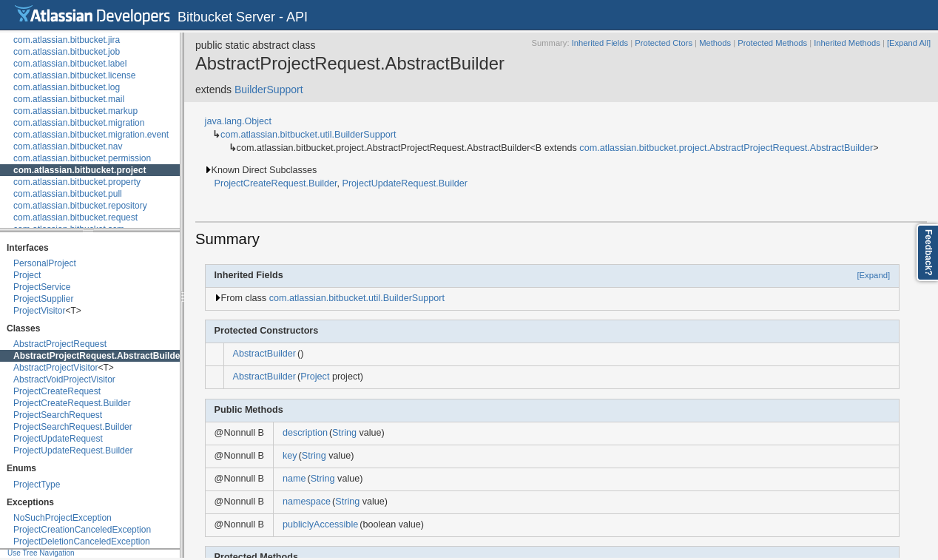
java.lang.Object (238, 121)
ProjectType (37, 485)
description (305, 433)
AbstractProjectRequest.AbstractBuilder (98, 356)
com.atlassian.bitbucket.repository (80, 206)
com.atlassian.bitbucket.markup (75, 111)
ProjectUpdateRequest (58, 439)
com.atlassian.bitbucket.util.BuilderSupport (308, 135)
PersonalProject (45, 263)
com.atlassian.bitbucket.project (80, 170)
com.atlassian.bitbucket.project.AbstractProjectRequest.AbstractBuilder (726, 148)
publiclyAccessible (320, 524)
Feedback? (928, 253)
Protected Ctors (664, 43)
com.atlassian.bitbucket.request (75, 217)
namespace (307, 502)
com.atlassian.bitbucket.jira (67, 40)
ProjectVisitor (39, 311)
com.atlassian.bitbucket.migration (79, 123)
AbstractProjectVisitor (56, 368)
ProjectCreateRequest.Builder (72, 403)
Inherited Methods (847, 43)
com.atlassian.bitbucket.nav (68, 146)
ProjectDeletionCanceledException (82, 542)
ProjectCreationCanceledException (82, 530)
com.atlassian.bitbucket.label (70, 64)
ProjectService (42, 287)
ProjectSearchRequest (58, 415)
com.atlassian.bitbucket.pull (68, 194)
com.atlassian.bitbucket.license (74, 75)
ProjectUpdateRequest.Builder (73, 451)
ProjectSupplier (43, 299)
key (290, 456)
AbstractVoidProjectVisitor (64, 379)
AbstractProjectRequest (60, 344)
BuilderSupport (269, 90)
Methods (715, 43)
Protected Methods (772, 43)
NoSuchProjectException (63, 518)
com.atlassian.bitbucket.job (67, 52)
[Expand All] (909, 43)
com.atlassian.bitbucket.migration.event (91, 135)
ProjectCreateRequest (57, 391)
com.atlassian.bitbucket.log (67, 87)
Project (27, 275)
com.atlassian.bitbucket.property (77, 182)
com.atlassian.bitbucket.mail (69, 99)
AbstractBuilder (264, 354)
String (344, 433)
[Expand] (873, 275)
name (294, 479)
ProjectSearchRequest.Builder (73, 427)
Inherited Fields (600, 43)
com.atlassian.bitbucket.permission (82, 158)
